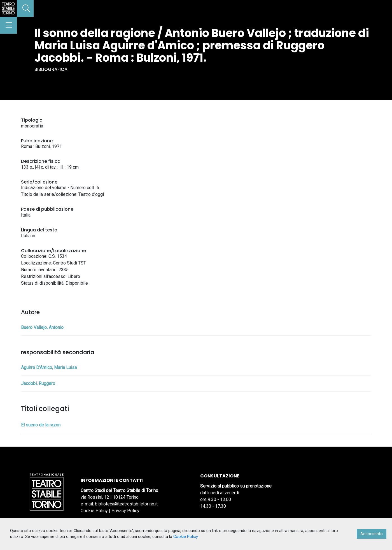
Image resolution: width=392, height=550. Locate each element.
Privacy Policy (125, 511)
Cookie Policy (94, 511)
